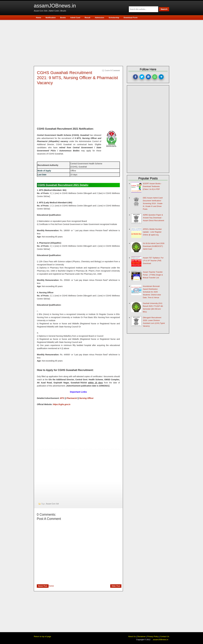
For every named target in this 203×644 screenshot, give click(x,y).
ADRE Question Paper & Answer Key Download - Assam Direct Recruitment (153, 218)
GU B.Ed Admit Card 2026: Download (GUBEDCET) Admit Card (154, 246)
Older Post (116, 586)
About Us (132, 636)
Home (51, 586)
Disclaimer (141, 636)
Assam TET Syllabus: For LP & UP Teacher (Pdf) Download (153, 261)
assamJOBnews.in (55, 6)
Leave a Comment (112, 70)
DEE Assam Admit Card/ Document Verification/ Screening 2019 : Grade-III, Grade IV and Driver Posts (153, 203)
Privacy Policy (153, 636)
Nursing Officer (86, 398)
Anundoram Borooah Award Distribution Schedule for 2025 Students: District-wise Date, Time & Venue (152, 292)
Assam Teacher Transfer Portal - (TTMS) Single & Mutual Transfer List (153, 275)
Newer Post (43, 586)
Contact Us (165, 636)
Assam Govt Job (52, 504)
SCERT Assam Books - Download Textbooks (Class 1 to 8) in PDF (152, 186)
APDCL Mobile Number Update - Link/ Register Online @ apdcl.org (152, 232)
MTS (62, 398)
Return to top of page (42, 636)
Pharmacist (72, 398)
